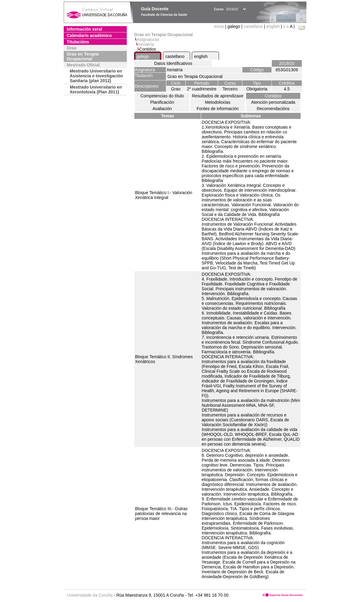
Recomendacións (273, 109)
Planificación (162, 102)
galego (143, 56)
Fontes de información (218, 109)
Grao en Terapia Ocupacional (83, 56)
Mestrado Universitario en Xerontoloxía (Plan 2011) (96, 89)
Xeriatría (146, 44)
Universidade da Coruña (90, 595)
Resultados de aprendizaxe (218, 96)
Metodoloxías (218, 102)
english (273, 26)
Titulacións (78, 42)
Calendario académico (89, 35)
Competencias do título (162, 96)
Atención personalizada (273, 102)
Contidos (273, 96)
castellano (253, 26)
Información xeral (84, 29)
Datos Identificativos (173, 63)
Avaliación (162, 109)
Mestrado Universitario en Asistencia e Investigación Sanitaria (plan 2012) (96, 76)
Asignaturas (148, 39)
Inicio (220, 26)
